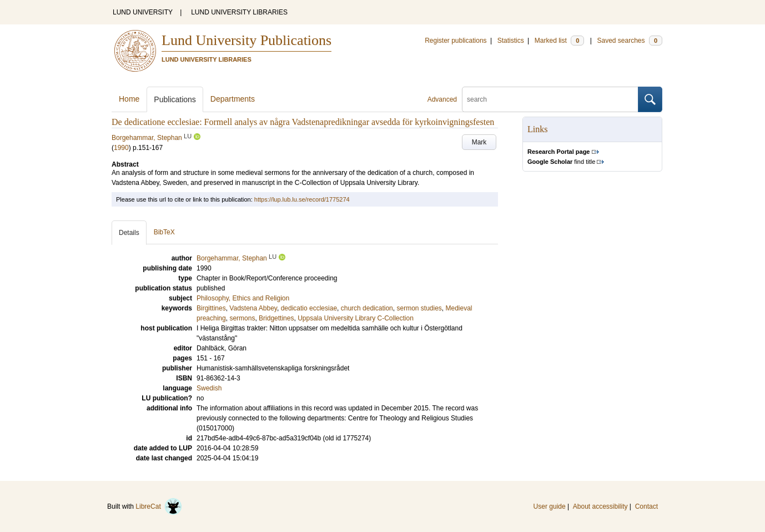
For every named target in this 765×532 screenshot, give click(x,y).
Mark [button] (479, 142)
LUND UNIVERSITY (143, 12)
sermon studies (419, 308)
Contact (646, 506)
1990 (121, 148)
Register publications (456, 41)
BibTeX (164, 232)
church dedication (367, 308)
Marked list (559, 41)
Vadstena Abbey (253, 308)
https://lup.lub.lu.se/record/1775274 (302, 199)
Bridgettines (276, 318)
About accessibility (600, 506)
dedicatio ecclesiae (309, 308)
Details (129, 233)
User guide (550, 506)
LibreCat (159, 506)
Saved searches (630, 41)
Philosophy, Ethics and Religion (243, 298)
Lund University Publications (246, 40)
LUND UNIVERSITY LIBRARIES (239, 12)
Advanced (442, 99)
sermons (242, 318)
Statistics (511, 41)
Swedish (209, 388)
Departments (233, 99)
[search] (550, 99)
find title (561, 162)
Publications (175, 99)
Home (129, 99)
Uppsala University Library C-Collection (356, 318)
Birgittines (211, 308)
